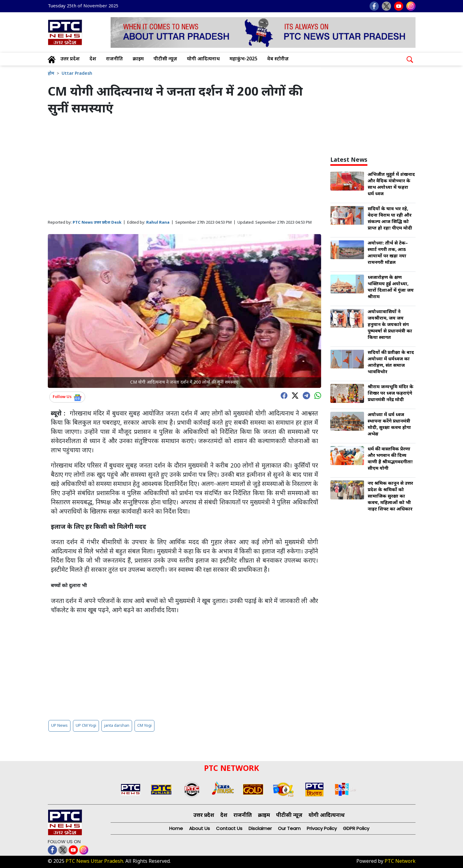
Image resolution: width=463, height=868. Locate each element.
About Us (199, 828)
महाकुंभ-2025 (243, 59)
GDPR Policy (356, 828)
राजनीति (114, 59)
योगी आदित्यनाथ (203, 59)
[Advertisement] (185, 168)
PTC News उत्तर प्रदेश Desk (97, 223)
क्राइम (138, 59)
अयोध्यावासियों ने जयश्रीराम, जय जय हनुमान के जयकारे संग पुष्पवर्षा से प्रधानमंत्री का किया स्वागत (390, 325)
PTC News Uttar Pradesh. (95, 862)
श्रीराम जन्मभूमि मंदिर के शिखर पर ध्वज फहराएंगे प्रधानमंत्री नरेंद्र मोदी (391, 394)
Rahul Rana (158, 223)
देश (93, 59)
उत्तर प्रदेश (70, 59)
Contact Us (229, 828)
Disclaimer (260, 828)
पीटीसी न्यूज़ (165, 59)
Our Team (289, 828)
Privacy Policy (322, 828)
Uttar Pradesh (77, 74)
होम (51, 74)
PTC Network (400, 862)
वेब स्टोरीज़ (278, 59)
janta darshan (117, 726)
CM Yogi (144, 726)
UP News (59, 726)
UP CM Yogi (86, 726)
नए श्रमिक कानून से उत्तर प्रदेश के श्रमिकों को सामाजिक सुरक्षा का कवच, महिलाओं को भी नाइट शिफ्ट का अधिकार (390, 497)
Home (176, 828)
